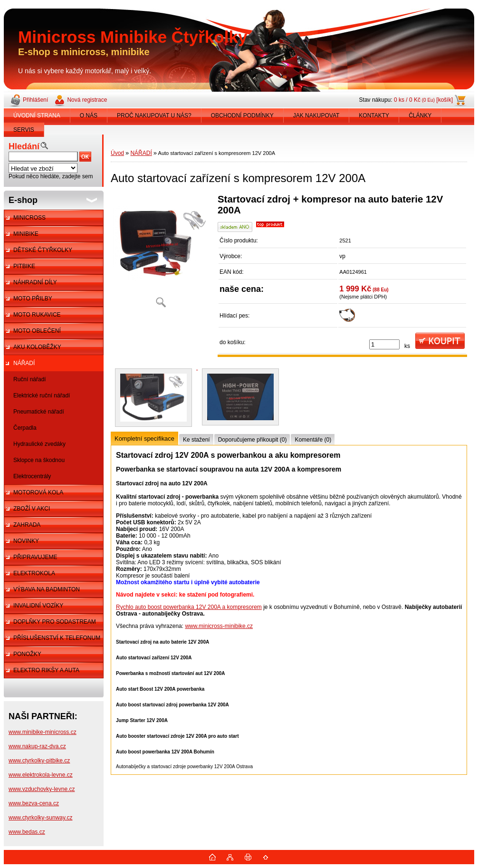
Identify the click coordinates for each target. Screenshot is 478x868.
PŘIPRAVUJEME (35, 557)
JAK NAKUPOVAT (316, 116)
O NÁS (89, 116)
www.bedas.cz (27, 832)
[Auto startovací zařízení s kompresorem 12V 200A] (161, 254)
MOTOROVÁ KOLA (38, 492)
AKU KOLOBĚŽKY (37, 347)
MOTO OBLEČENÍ (37, 331)
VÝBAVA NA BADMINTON (47, 589)
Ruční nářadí (30, 379)
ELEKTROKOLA (34, 573)
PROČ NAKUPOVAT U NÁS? (154, 116)
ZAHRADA (27, 525)
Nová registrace (87, 100)
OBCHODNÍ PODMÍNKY (242, 116)
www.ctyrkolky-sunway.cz (40, 818)
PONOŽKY (27, 654)
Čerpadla (25, 428)
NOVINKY (26, 541)
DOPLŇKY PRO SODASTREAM (55, 622)
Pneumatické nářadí (39, 412)
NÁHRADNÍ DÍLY (35, 282)
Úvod (117, 153)
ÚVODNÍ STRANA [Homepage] (37, 116)
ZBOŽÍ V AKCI (32, 509)
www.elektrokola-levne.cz (41, 775)
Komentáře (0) (313, 440)
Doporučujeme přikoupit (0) (253, 440)
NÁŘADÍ (24, 363)
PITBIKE (24, 266)
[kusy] (384, 344)
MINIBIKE (26, 234)
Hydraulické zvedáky (39, 444)
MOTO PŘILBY (33, 299)
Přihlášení (35, 100)
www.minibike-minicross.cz (43, 732)
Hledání (24, 146)
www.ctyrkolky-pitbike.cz (39, 761)
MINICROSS (29, 218)
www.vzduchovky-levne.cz (42, 789)
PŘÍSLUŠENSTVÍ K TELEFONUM (57, 638)
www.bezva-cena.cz (34, 803)
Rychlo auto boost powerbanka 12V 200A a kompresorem (189, 607)
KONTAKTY (374, 116)
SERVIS (24, 130)
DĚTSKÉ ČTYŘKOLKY (43, 250)
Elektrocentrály (32, 476)
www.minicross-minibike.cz (219, 626)
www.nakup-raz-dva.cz (37, 746)
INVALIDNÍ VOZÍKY (38, 606)
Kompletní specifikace (144, 439)
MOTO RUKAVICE (37, 315)
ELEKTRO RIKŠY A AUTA (46, 670)
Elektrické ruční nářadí (42, 395)
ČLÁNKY (420, 116)
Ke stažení (196, 440)
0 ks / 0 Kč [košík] (423, 100)
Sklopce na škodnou (39, 460)
